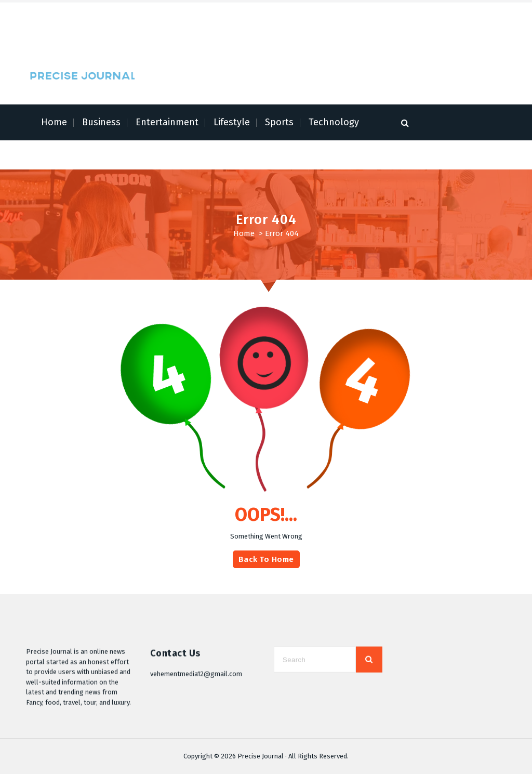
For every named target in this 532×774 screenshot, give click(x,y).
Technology (334, 122)
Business (101, 122)
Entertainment (167, 122)
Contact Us (208, 31)
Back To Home (266, 579)
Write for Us (167, 31)
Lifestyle (232, 122)
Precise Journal (261, 756)
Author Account (119, 31)
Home (54, 122)
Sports (279, 122)
